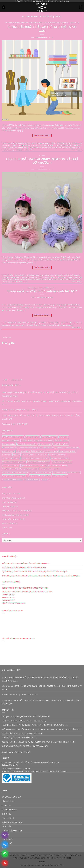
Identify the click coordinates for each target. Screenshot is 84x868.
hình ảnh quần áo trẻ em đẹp (29, 277)
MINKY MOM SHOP (42, 7)
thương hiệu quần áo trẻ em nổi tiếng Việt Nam (56, 280)
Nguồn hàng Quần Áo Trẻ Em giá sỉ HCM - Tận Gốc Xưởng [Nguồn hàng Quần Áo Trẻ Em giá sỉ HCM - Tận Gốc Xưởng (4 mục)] (36, 448)
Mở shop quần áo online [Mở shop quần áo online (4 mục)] (9, 448)
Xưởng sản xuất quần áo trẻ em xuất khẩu (22, 150)
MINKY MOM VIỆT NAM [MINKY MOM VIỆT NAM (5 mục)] (61, 444)
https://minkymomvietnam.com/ (14, 603)
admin (50, 37)
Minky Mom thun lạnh (11, 148)
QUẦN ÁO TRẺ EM (73, 277)
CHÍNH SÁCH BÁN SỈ (29, 410)
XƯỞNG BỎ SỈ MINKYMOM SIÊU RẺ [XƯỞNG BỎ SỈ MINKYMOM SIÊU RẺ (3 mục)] (39, 462)
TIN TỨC (49, 24)
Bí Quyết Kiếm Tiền (9, 494)
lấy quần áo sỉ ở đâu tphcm (14, 325)
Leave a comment (77, 150)
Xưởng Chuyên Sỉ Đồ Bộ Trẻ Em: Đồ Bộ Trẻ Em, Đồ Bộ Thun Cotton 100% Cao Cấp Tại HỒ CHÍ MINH (40, 576)
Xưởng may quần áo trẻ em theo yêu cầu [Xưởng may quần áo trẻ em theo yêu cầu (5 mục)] (34, 465)
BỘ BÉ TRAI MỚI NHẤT (11, 797)
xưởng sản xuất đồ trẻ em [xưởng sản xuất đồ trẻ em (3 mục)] (60, 476)
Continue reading (42, 136)
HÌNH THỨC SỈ (8, 818)
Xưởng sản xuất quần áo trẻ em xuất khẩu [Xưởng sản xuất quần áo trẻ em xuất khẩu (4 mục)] (15, 476)
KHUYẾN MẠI (24, 23)
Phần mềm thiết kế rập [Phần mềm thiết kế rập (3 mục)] (23, 451)
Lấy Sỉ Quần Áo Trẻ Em (53, 325)
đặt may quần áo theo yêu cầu (40, 275)
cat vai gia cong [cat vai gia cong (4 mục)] (64, 437)
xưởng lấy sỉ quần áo (67, 325)
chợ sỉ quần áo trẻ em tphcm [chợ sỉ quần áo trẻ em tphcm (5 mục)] (11, 440)
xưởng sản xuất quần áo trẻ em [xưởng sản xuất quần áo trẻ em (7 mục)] (43, 472)
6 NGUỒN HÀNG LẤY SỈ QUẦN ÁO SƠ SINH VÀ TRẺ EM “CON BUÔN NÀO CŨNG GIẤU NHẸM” (42, 403)
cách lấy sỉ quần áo (59, 145)
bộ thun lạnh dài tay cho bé (45, 145)
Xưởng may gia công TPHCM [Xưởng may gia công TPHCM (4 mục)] (11, 465)
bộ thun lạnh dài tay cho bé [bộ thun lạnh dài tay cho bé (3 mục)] (49, 437)
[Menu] (4, 7)
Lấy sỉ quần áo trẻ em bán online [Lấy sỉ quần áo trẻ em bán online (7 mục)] (27, 444)
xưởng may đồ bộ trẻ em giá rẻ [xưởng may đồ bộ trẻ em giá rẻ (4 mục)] (50, 469)
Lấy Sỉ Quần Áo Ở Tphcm (39, 325)
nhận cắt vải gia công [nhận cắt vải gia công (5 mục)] (9, 451)
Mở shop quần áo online (40, 148)
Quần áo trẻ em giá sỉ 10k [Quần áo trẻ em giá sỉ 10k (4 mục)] (68, 451)
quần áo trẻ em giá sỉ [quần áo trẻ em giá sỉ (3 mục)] (52, 451)
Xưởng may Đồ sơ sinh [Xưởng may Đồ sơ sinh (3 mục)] (9, 469)
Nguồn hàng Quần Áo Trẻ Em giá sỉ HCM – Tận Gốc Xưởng (24, 567)
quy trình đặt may (36, 280)
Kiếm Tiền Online (35, 23)
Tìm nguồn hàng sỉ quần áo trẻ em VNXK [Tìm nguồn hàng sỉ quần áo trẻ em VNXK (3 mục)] (34, 455)
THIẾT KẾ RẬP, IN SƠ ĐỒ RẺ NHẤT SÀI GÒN (19, 738)
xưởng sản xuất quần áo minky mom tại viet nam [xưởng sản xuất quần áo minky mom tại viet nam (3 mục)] (17, 472)
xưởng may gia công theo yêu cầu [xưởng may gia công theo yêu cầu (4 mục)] (62, 462)
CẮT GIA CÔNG (8, 801)
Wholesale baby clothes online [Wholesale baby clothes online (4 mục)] (60, 458)
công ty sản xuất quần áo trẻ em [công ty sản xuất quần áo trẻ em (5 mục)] (44, 440)
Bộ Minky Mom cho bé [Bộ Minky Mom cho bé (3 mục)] (32, 437)
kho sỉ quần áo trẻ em (44, 277)
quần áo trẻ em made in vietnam (21, 280)
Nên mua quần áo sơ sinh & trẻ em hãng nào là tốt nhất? (42, 291)
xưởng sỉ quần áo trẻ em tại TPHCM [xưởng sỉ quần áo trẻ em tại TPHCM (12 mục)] (13, 479)
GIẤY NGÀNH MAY (9, 810)
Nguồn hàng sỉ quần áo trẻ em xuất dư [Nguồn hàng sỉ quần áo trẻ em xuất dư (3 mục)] (67, 448)
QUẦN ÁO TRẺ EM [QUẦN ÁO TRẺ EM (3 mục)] (38, 451)
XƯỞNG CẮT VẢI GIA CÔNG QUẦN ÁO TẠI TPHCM (22, 733)
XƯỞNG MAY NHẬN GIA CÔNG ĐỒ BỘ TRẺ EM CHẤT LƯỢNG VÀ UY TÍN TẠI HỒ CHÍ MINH (39, 742)
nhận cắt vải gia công (54, 148)
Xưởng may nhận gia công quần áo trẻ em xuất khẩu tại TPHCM (26, 563)
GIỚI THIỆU (6, 814)
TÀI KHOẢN (7, 827)
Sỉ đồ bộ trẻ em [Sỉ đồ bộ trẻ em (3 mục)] (7, 455)
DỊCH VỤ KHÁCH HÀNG (13, 23)
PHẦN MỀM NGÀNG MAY (12, 822)
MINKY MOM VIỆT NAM (25, 148)
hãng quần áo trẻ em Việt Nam (11, 277)
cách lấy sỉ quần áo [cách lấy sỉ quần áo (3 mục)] (27, 440)
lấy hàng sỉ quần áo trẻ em (62, 323)
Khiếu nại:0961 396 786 (10, 765)
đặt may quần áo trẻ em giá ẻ (58, 275)
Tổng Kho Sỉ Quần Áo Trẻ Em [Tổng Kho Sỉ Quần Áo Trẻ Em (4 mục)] (11, 458)
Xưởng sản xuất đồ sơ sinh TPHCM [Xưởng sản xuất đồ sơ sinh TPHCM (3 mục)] (40, 476)
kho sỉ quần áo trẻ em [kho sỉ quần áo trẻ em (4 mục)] (9, 444)
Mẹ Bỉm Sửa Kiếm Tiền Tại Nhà (73, 143)
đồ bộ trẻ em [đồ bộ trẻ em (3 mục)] (45, 479)
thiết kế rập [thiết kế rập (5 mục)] (17, 455)
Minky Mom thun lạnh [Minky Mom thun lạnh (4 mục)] (45, 444)
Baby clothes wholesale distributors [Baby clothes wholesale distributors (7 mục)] (13, 437)
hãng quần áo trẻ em (74, 275)
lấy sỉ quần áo (27, 325)
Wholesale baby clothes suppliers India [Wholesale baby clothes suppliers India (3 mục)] (14, 462)
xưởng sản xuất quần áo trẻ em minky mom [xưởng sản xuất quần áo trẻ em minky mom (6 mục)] (67, 472)
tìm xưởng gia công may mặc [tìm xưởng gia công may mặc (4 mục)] (57, 455)
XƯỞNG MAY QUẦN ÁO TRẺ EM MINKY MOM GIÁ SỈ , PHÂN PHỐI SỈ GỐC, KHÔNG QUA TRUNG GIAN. (40, 679)
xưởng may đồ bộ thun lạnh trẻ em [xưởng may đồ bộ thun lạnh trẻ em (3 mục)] (28, 469)
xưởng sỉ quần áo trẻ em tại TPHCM (16, 282)
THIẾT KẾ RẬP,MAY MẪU (12, 831)
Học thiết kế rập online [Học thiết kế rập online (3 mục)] (62, 440)
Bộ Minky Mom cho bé (30, 145)
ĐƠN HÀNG (7, 805)
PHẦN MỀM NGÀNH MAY (12, 519)
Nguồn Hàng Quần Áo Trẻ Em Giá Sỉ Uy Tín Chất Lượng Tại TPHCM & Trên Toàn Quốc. (35, 571)
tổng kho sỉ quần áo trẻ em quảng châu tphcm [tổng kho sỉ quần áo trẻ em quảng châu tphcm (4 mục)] (35, 458)
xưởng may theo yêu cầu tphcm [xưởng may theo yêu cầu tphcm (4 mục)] (58, 465)
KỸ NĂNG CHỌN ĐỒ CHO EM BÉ (51, 23)
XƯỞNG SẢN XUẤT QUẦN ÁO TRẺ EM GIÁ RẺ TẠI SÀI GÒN (25, 746)
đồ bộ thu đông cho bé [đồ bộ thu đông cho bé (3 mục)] (32, 479)
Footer (42, 862)
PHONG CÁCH (41, 24)
